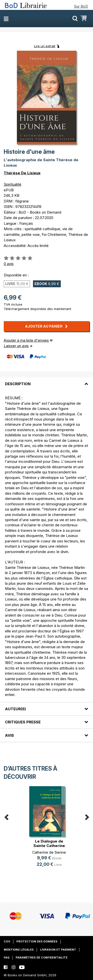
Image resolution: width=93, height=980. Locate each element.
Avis (9, 735)
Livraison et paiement (58, 950)
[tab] (46, 381)
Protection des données (37, 941)
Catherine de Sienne (49, 852)
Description (18, 384)
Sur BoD (81, 6)
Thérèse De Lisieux (22, 173)
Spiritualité (13, 184)
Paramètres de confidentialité (42, 958)
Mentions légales (19, 950)
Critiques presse (23, 722)
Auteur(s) (15, 709)
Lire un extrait (45, 46)
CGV (7, 941)
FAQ (7, 958)
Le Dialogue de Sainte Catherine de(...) (49, 846)
